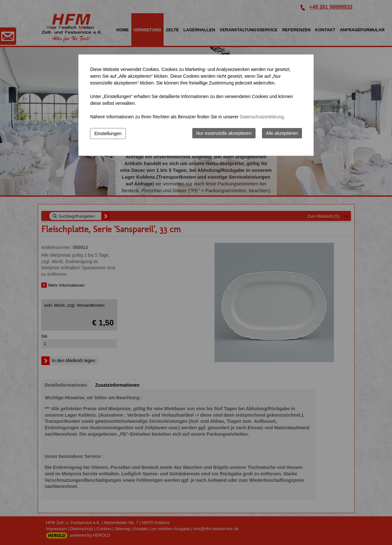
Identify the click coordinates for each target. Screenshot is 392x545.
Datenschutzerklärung (262, 117)
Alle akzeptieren (282, 133)
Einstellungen (108, 134)
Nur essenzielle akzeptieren (224, 133)
